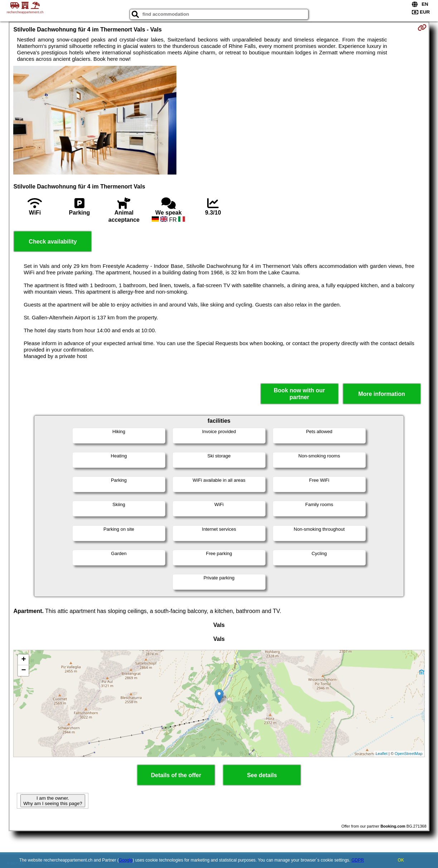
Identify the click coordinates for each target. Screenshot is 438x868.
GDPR (358, 860)
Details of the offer (176, 775)
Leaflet (382, 754)
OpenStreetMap (409, 754)
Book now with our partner (299, 394)
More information (382, 394)
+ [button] (23, 660)
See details (262, 775)
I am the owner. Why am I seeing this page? (53, 801)
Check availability (53, 242)
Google (126, 860)
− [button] (23, 671)
